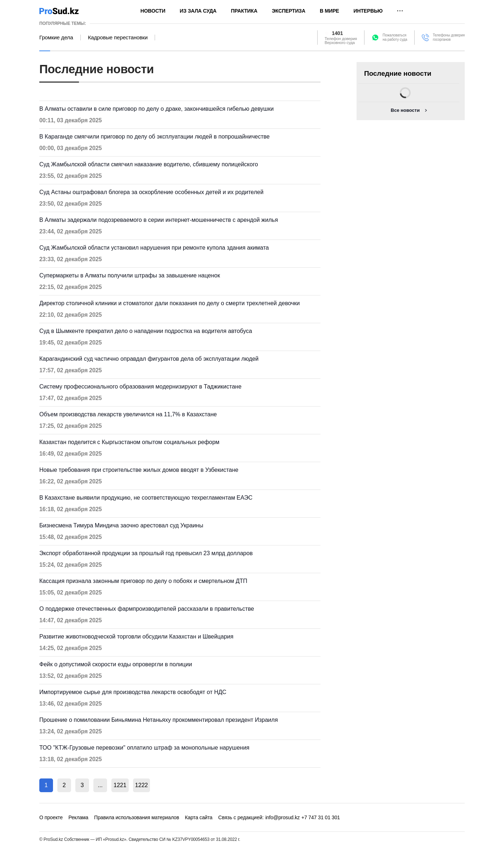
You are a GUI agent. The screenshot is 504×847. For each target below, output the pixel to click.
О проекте (51, 817)
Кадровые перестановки (118, 38)
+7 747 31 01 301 (321, 817)
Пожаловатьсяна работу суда (395, 37)
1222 (142, 785)
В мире (330, 11)
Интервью (368, 11)
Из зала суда (198, 11)
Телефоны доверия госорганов (449, 37)
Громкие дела (56, 38)
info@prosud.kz (283, 817)
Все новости (405, 110)
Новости (153, 11)
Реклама (78, 817)
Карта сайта (199, 817)
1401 (338, 33)
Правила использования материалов (137, 817)
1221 (120, 785)
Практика (244, 11)
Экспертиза (289, 11)
